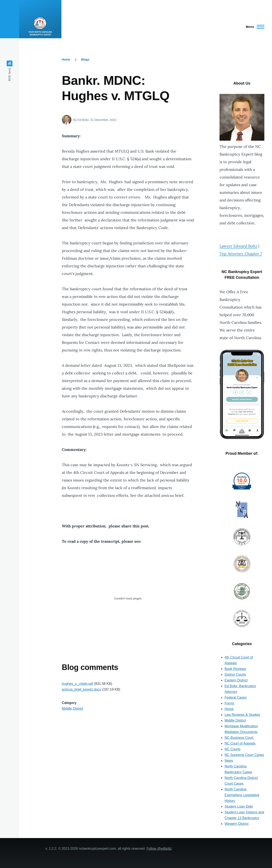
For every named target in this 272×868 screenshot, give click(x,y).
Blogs (85, 59)
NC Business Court (239, 738)
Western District (237, 824)
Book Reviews (235, 669)
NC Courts (233, 749)
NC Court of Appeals (240, 743)
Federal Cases (236, 697)
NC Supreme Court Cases (244, 755)
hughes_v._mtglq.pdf (77, 684)
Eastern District (236, 680)
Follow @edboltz (159, 849)
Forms (229, 703)
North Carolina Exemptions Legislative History (242, 795)
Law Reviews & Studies (242, 715)
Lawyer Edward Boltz (238, 246)
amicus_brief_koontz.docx (81, 689)
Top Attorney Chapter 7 (241, 254)
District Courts (235, 675)
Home (66, 59)
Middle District (72, 709)
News (229, 761)
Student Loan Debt (239, 806)
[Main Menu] (254, 27)
